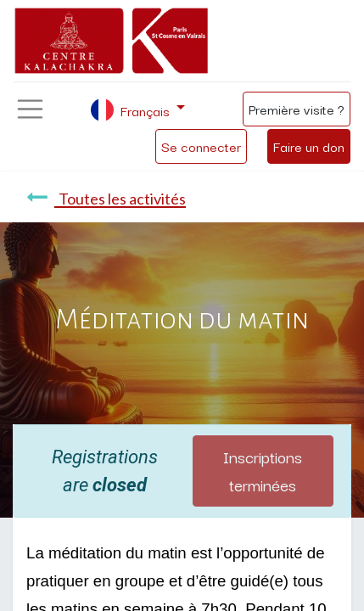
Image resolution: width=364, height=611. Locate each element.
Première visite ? (297, 109)
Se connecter (201, 146)
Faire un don (309, 146)
